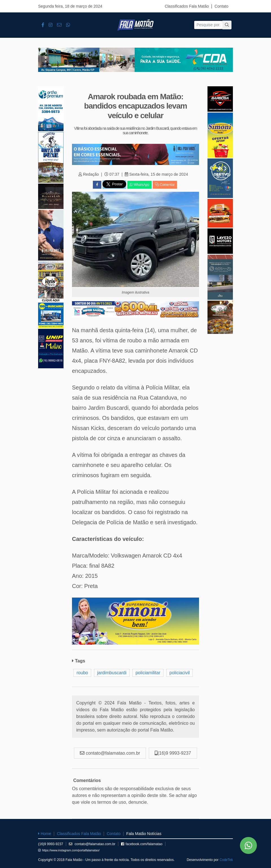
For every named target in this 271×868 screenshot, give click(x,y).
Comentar (165, 185)
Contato (221, 6)
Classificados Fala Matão (187, 6)
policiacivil (180, 673)
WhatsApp (139, 185)
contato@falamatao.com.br (92, 844)
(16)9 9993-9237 (51, 844)
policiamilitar (148, 673)
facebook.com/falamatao (142, 844)
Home (45, 834)
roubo (82, 673)
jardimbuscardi (112, 673)
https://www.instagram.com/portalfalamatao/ (69, 850)
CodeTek (226, 860)
